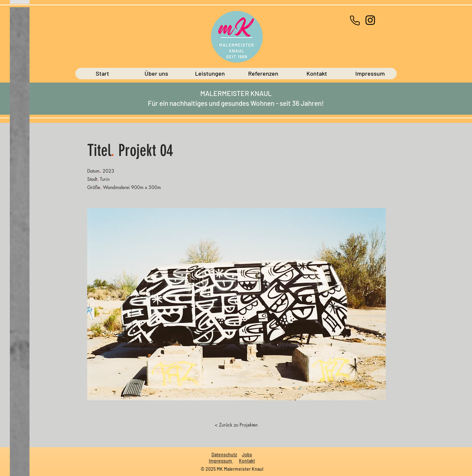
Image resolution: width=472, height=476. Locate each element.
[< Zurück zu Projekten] (236, 425)
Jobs (247, 455)
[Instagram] (370, 20)
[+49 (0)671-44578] (355, 20)
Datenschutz (224, 455)
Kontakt (247, 461)
